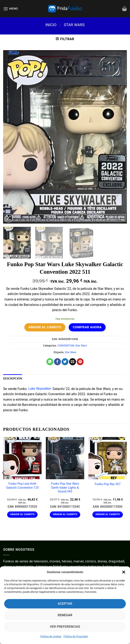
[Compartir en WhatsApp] (50, 362)
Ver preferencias (65, 627)
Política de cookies (51, 636)
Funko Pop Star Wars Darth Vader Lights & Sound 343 (65, 488)
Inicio (51, 25)
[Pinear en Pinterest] (80, 362)
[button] (124, 572)
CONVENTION (66, 346)
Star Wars (74, 25)
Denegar (65, 615)
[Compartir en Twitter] (65, 362)
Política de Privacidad (76, 636)
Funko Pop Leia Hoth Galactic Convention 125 (22, 486)
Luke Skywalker (40, 389)
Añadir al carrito (45, 327)
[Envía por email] (73, 362)
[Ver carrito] (124, 9)
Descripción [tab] (13, 378)
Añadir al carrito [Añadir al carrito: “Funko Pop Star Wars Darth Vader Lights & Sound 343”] (65, 514)
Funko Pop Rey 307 (108, 484)
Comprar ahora (87, 327)
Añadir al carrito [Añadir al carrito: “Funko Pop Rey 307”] (108, 514)
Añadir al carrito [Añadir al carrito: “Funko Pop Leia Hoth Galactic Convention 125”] (22, 514)
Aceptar (65, 604)
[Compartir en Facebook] (57, 362)
